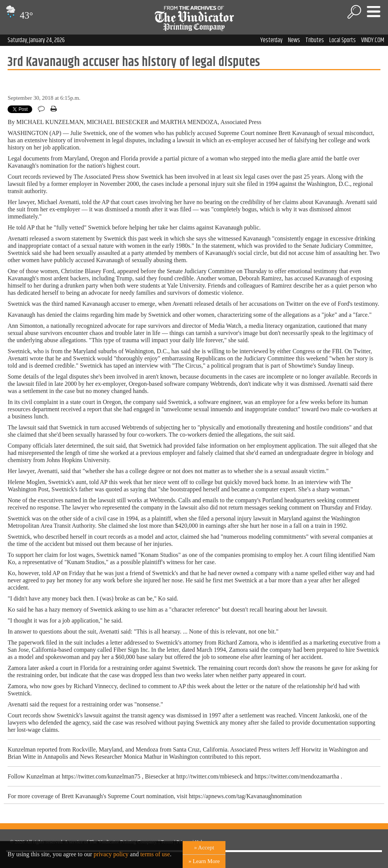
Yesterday (271, 40)
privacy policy (111, 854)
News (294, 40)
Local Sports (343, 40)
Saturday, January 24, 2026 (36, 40)
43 (18, 15)
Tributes (315, 40)
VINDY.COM (373, 40)
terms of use (155, 854)
